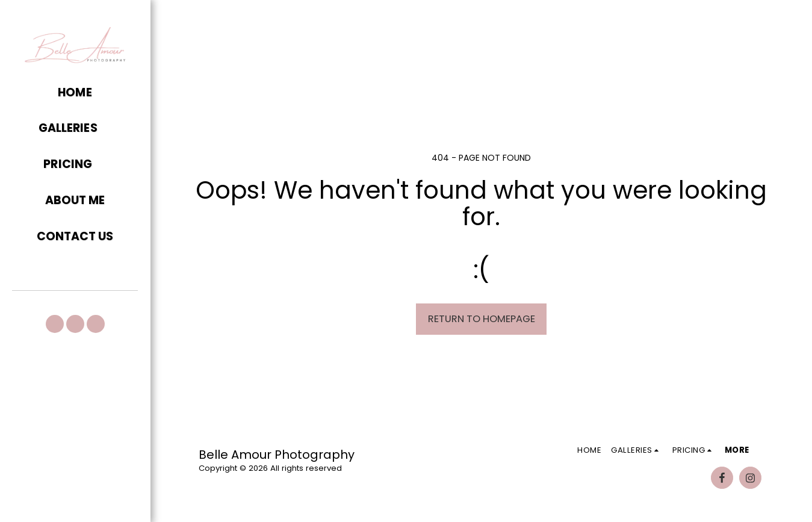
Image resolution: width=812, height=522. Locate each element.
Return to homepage (482, 319)
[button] (75, 129)
